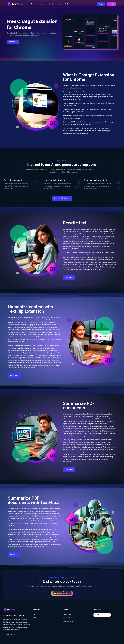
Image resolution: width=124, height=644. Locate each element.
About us (36, 614)
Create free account (13, 180)
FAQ (35, 618)
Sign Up (112, 4)
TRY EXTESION (15, 375)
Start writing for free (62, 198)
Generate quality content (95, 180)
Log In (101, 4)
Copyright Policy (69, 621)
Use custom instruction (55, 180)
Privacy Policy (68, 614)
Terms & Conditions (70, 618)
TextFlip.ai (12, 635)
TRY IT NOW (13, 42)
